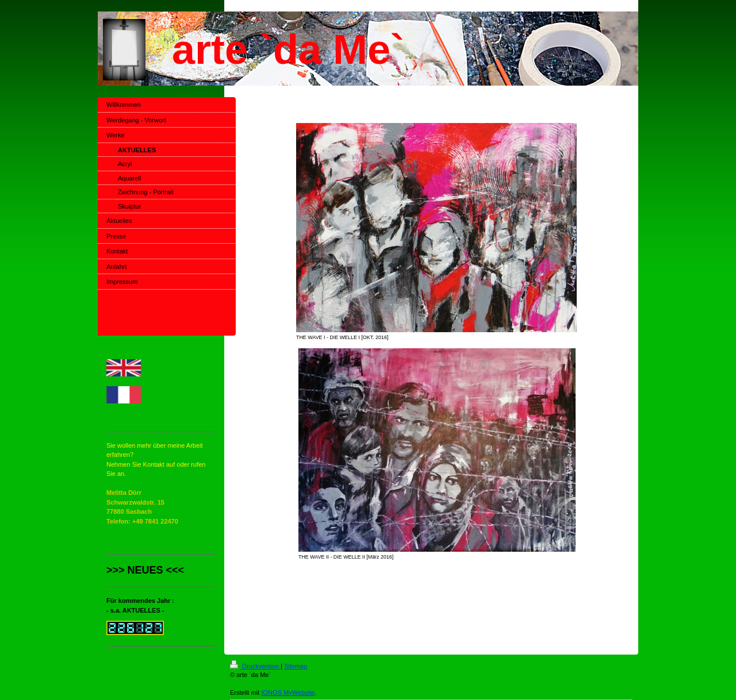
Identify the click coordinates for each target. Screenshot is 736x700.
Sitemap (296, 666)
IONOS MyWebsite (288, 693)
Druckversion (255, 666)
